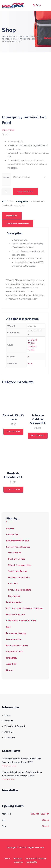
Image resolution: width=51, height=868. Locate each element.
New (30, 364)
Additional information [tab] (18, 224)
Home (7, 715)
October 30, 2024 (9, 766)
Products (9, 721)
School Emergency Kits (20, 565)
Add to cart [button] (13, 432)
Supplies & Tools (14, 652)
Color (6, 178)
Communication (14, 639)
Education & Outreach (15, 726)
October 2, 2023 (9, 780)
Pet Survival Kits (37, 202)
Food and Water (14, 602)
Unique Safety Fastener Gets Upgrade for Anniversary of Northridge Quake (22, 774)
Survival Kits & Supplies (13, 205)
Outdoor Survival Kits (19, 577)
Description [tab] (12, 216)
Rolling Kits (14, 596)
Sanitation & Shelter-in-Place (21, 621)
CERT (9, 627)
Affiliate (10, 528)
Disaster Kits (15, 553)
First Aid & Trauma (15, 615)
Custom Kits (12, 535)
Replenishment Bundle (18, 541)
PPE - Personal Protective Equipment (25, 608)
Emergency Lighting (16, 633)
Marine (10, 670)
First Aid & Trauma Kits (20, 590)
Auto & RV (11, 664)
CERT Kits (13, 584)
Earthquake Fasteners (17, 645)
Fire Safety (12, 658)
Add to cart (25, 192)
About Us (9, 732)
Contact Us (10, 737)
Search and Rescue (18, 571)
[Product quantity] (7, 192)
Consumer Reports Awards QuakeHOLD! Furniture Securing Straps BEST (22, 760)
